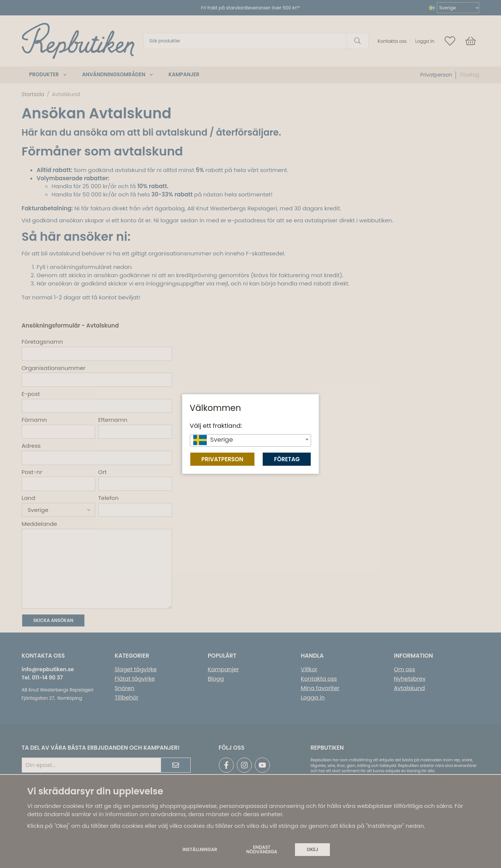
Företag (287, 459)
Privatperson (223, 459)
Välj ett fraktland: (216, 426)
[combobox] (251, 440)
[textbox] (251, 440)
